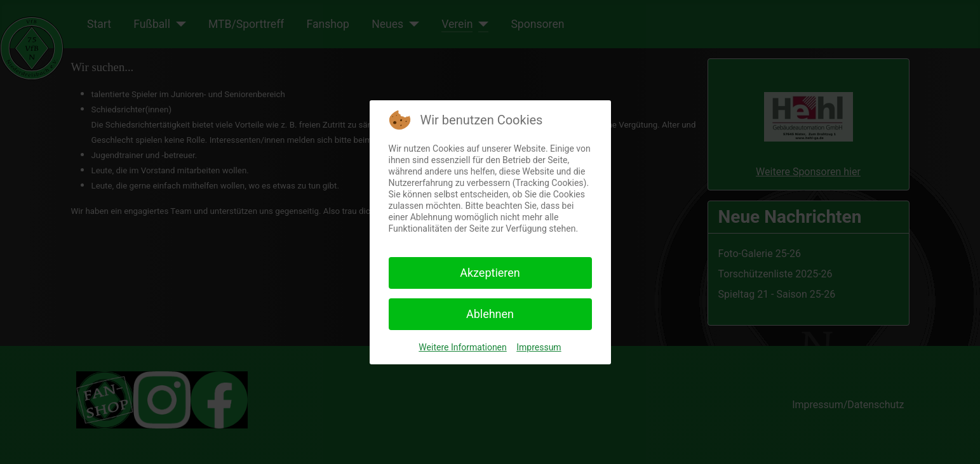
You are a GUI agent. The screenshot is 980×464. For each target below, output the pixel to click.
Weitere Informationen (462, 347)
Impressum (539, 347)
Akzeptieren (490, 273)
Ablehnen (490, 314)
